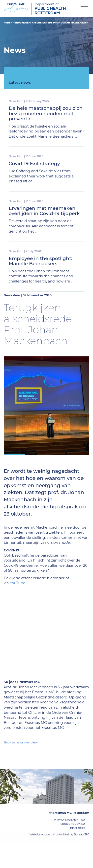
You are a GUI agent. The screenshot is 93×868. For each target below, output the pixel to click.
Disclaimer (78, 830)
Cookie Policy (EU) (73, 825)
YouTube (17, 583)
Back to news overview (21, 742)
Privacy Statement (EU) (70, 821)
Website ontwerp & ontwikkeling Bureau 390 (59, 836)
